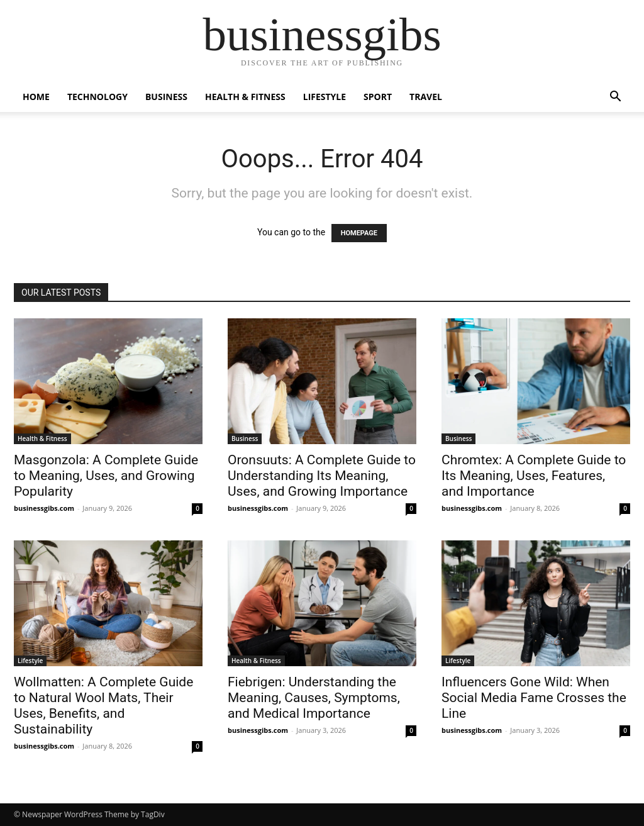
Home (36, 97)
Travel (426, 97)
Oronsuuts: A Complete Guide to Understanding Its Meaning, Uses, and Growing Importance (322, 476)
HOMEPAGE (359, 233)
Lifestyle (325, 97)
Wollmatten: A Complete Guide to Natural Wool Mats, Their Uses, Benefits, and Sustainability (103, 706)
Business (166, 97)
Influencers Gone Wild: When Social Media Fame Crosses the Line (534, 698)
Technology (97, 97)
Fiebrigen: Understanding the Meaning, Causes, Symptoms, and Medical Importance (314, 698)
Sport (378, 97)
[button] (615, 98)
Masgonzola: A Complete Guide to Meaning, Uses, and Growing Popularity (106, 476)
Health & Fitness (245, 97)
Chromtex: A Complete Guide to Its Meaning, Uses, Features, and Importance (534, 476)
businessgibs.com (44, 508)
